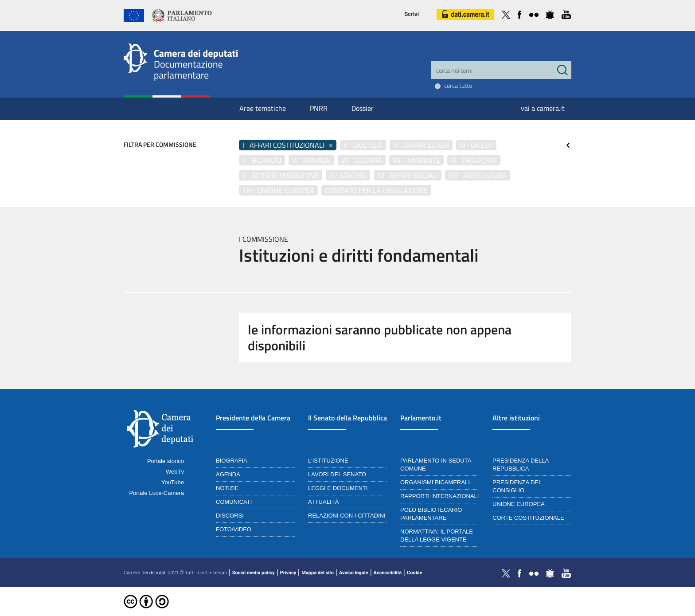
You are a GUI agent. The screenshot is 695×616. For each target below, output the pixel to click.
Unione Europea (519, 504)
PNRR (319, 108)
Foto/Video (234, 529)
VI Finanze (311, 160)
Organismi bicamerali (435, 482)
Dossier (363, 108)
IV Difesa (476, 145)
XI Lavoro (348, 175)
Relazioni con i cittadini (347, 516)
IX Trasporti (474, 160)
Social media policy (254, 573)
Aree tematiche (263, 108)
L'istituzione (328, 461)
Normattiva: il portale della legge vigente (437, 536)
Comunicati (234, 502)
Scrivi (412, 14)
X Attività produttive (281, 175)
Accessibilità (388, 573)
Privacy (288, 573)
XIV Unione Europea (278, 190)
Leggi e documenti (338, 488)
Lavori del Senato (337, 474)
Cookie (414, 573)
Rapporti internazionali (439, 496)
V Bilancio (262, 160)
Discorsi (230, 516)
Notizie (227, 488)
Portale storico (166, 461)
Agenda (228, 474)
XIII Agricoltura (478, 175)
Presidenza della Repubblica (520, 465)
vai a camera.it (543, 108)
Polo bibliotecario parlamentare (431, 514)
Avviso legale (354, 573)
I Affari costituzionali (288, 145)
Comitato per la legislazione (376, 190)
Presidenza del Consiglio (517, 486)
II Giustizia (363, 145)
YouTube (173, 482)
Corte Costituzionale (528, 518)
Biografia (232, 461)
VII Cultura (362, 160)
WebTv (175, 472)
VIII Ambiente (416, 160)
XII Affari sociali (408, 175)
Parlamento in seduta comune (436, 465)
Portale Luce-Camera (156, 493)
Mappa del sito (318, 573)
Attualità (323, 502)
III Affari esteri (421, 145)
